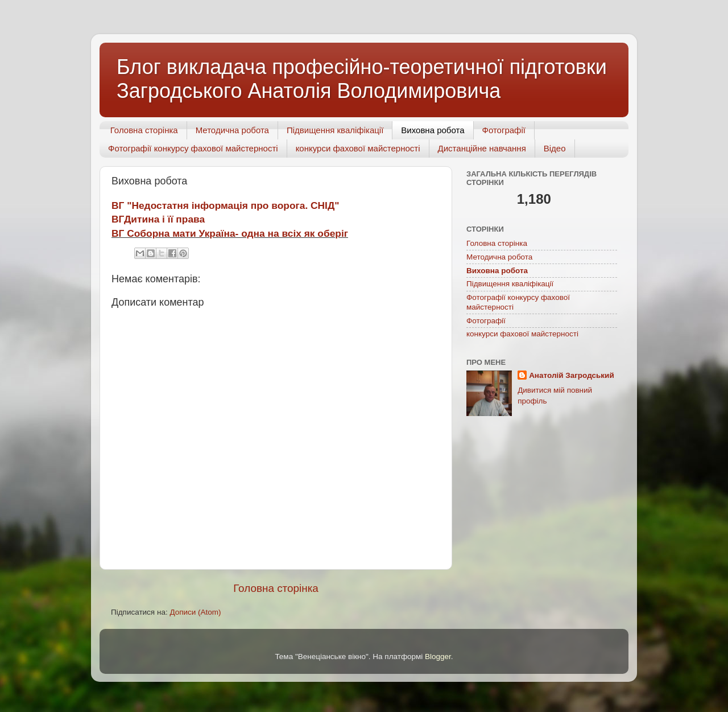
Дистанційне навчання (482, 148)
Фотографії (504, 130)
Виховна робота (433, 130)
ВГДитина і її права (158, 219)
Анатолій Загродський (572, 375)
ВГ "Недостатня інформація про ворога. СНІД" (226, 205)
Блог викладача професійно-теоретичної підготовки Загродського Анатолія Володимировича (362, 79)
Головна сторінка (144, 130)
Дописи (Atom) (195, 624)
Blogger (438, 669)
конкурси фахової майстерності (358, 148)
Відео (555, 148)
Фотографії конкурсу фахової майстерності (193, 148)
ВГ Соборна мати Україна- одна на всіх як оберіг (230, 233)
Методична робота (232, 130)
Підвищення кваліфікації (335, 130)
